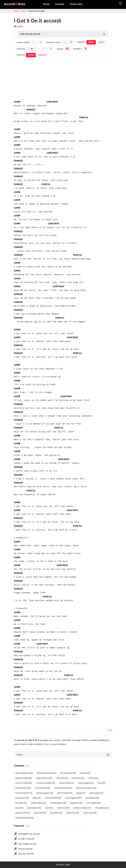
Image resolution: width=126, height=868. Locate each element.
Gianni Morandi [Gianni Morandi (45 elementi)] (65, 793)
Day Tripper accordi (27, 844)
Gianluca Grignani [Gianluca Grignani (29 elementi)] (45, 793)
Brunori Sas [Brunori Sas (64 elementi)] (78, 778)
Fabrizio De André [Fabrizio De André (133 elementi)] (63, 788)
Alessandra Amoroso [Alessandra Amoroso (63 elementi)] (46, 773)
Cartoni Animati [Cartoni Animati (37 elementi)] (67, 783)
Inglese (101, 42)
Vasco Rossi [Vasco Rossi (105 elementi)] (90, 813)
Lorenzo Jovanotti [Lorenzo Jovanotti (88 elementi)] (53, 798)
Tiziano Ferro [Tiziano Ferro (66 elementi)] (73, 813)
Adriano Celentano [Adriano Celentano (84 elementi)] (24, 773)
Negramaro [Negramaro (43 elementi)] (76, 803)
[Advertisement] (63, 79)
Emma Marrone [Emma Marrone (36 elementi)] (23, 788)
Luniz (20, 26)
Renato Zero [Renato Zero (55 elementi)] (63, 808)
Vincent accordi (25, 849)
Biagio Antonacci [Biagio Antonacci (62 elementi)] (44, 778)
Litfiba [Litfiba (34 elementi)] (37, 798)
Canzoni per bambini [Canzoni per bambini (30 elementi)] (46, 783)
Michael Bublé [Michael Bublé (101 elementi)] (39, 803)
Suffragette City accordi (29, 834)
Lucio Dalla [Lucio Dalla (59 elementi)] (21, 803)
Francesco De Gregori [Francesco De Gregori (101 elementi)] (86, 788)
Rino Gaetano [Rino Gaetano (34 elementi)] (102, 808)
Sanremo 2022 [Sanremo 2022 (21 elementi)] (23, 813)
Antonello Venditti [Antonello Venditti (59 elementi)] (24, 778)
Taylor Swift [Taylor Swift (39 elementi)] (40, 813)
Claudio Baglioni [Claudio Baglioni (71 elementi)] (86, 783)
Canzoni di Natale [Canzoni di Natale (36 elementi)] (24, 783)
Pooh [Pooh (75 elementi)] (49, 808)
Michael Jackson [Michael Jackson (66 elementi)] (58, 803)
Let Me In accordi (26, 839)
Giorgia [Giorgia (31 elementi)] (81, 793)
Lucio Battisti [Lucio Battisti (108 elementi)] (92, 798)
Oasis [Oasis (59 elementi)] (19, 808)
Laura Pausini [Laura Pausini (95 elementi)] (22, 798)
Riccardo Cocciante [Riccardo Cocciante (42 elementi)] (82, 808)
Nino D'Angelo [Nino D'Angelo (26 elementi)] (94, 803)
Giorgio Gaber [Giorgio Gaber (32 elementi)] (96, 793)
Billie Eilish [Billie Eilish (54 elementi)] (62, 778)
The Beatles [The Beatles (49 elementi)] (56, 813)
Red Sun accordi (26, 854)
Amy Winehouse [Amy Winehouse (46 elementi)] (68, 773)
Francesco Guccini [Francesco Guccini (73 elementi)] (24, 793)
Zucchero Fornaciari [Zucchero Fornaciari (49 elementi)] (24, 818)
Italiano (91, 42)
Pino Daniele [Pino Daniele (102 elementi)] (34, 808)
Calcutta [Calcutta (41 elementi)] (93, 778)
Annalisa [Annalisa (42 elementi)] (85, 773)
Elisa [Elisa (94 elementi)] (102, 783)
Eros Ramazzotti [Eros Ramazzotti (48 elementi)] (43, 788)
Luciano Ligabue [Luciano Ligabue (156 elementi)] (73, 798)
